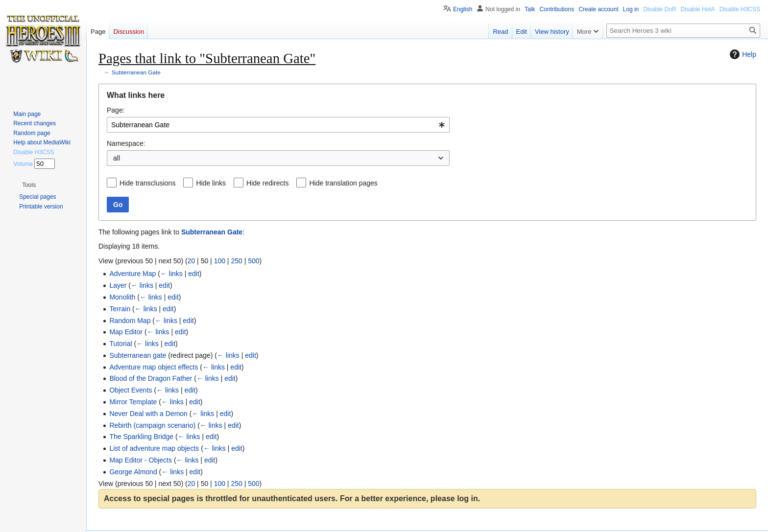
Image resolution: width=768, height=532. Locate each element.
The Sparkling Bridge (141, 437)
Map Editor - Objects (141, 460)
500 (253, 261)
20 (192, 261)
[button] (29, 185)
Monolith (122, 297)
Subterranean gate (138, 355)
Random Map (130, 321)
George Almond (133, 472)
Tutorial (120, 344)
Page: (116, 110)
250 (236, 261)
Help (742, 54)
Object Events (131, 390)
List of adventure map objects (154, 448)
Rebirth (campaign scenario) (152, 425)
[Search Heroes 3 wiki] (683, 31)
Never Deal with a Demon (148, 414)
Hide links (211, 183)
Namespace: (126, 143)
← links (171, 274)
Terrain (120, 309)
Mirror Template (133, 402)
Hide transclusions (147, 183)
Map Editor (126, 332)
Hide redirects (267, 183)
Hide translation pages (343, 183)
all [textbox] (117, 158)
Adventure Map (132, 274)
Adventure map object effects (154, 367)
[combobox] (278, 125)
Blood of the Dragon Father (151, 378)
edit (194, 274)
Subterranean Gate (136, 72)
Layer (118, 285)
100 (220, 261)
